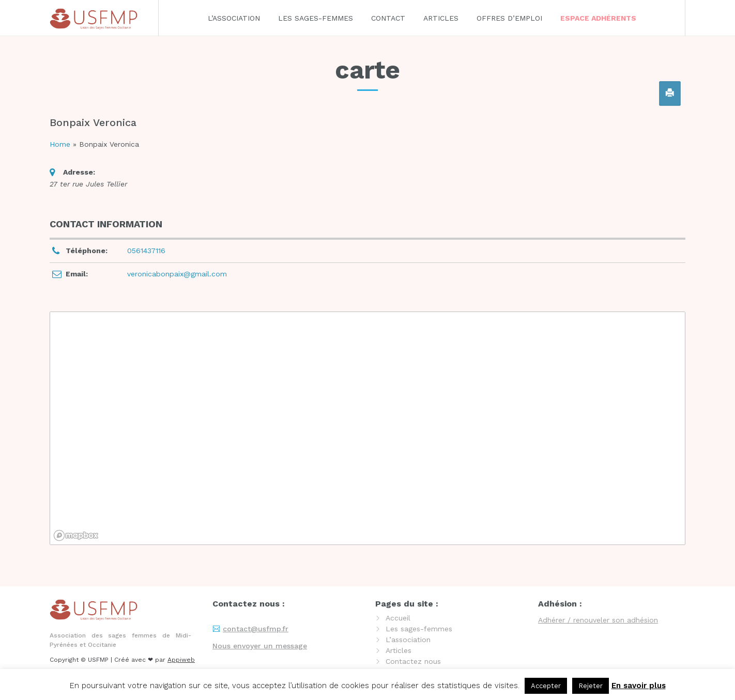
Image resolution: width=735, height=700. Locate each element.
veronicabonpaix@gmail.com (177, 274)
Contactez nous (413, 661)
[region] (367, 428)
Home (60, 144)
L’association (234, 18)
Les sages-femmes (316, 18)
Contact (388, 18)
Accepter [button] (546, 686)
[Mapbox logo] (76, 535)
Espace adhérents (598, 18)
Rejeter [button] (591, 686)
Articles (441, 18)
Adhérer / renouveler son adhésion (598, 620)
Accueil (398, 618)
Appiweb (181, 660)
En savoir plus (639, 686)
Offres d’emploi (509, 18)
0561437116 (146, 251)
